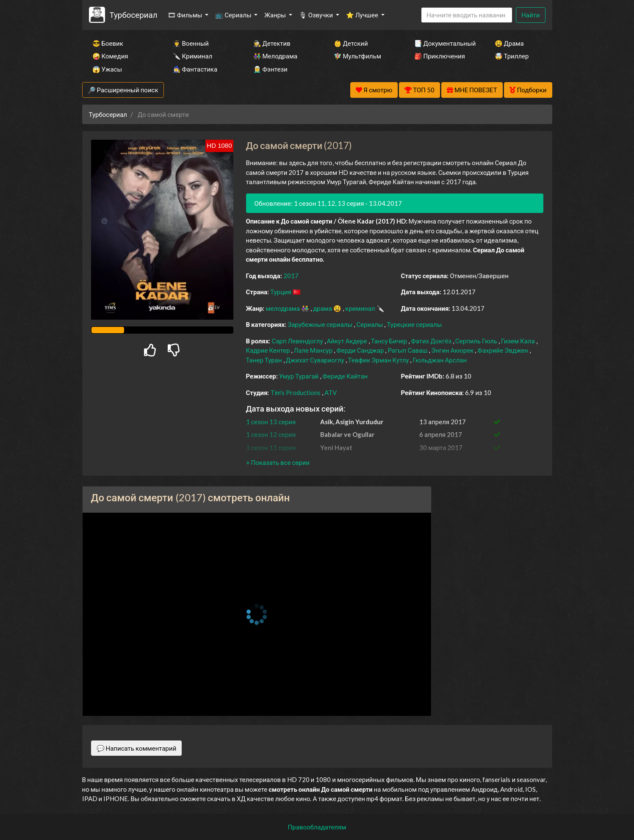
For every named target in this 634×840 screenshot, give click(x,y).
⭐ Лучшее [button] (363, 15)
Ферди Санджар (361, 350)
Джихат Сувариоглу (316, 360)
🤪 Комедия (110, 56)
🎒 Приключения (440, 56)
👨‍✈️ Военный (191, 43)
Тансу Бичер (390, 341)
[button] (278, 462)
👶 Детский (351, 43)
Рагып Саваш (408, 350)
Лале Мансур (314, 350)
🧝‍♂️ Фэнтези (270, 69)
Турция (281, 292)
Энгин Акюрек (453, 350)
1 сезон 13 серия (271, 422)
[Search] (467, 15)
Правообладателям (317, 827)
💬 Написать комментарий (137, 748)
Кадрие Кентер (269, 350)
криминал (361, 308)
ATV (331, 392)
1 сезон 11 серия (271, 448)
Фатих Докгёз (432, 341)
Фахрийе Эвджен (503, 350)
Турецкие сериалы (414, 324)
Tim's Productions (296, 392)
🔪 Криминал (193, 56)
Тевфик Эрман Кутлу (379, 360)
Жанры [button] (276, 15)
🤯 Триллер (512, 56)
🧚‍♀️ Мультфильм (357, 56)
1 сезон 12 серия (271, 434)
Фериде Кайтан (345, 376)
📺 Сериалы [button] (234, 15)
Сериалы (370, 324)
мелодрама (283, 308)
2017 (291, 276)
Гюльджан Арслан (440, 360)
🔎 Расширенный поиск (123, 90)
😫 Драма (509, 43)
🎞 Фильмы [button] (186, 15)
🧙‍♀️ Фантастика (195, 69)
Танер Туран (265, 360)
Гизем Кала (519, 341)
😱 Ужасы (107, 69)
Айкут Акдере (348, 341)
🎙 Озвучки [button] (317, 15)
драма (323, 308)
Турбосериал (133, 15)
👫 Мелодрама (275, 56)
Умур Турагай (300, 376)
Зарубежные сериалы (321, 324)
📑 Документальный (443, 43)
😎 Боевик (108, 43)
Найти (530, 15)
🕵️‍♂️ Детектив (272, 43)
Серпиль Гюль (477, 341)
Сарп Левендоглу (298, 341)
